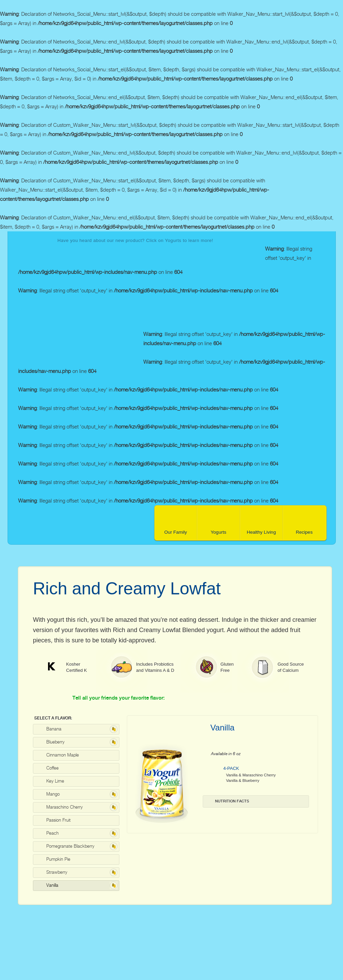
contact (288, 309)
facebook (311, 309)
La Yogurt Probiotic (81, 340)
